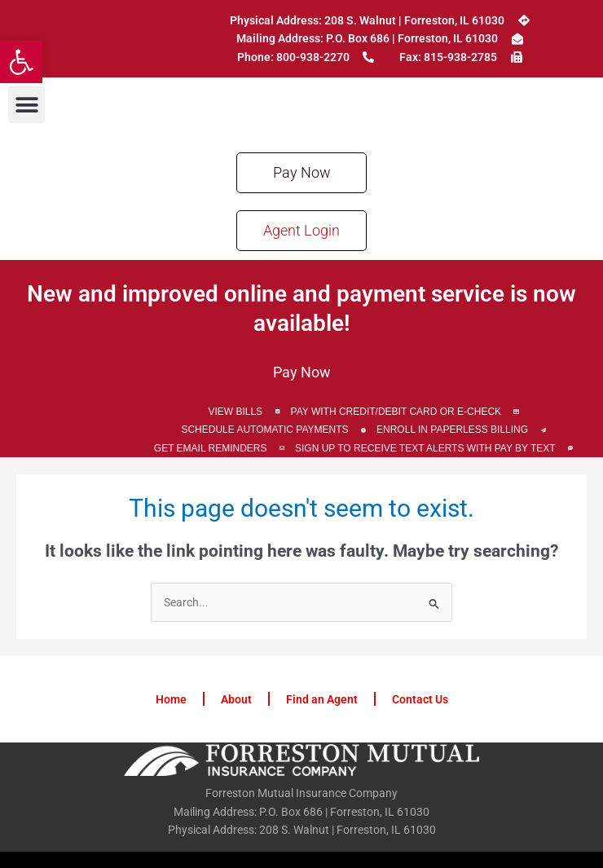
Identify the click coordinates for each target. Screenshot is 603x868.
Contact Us (420, 699)
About (236, 699)
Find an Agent (322, 699)
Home (171, 699)
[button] (21, 62)
